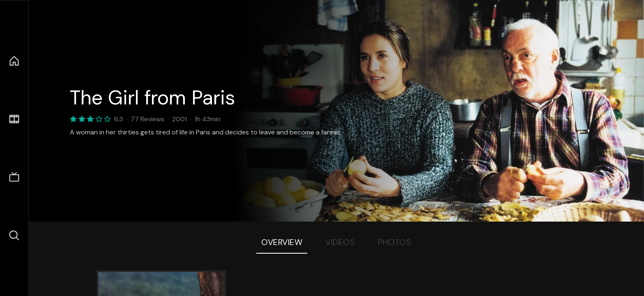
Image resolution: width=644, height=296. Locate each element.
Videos (340, 242)
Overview (282, 242)
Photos (394, 242)
